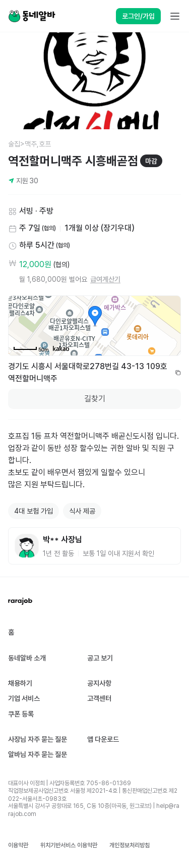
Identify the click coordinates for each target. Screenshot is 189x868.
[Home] (32, 16)
